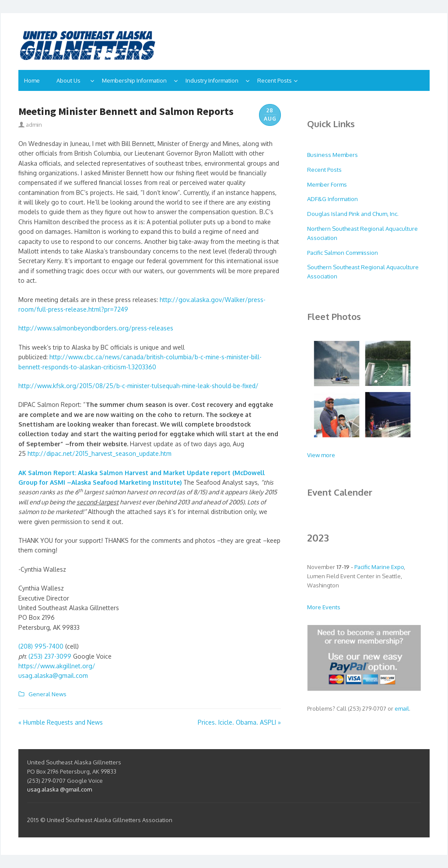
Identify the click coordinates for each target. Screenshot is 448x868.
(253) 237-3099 (50, 656)
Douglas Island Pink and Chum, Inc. (353, 214)
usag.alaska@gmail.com (53, 675)
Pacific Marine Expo (379, 567)
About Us (72, 80)
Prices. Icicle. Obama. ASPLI (239, 722)
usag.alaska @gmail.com (59, 789)
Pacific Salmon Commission (343, 253)
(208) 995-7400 (41, 646)
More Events (324, 607)
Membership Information (137, 80)
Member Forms (327, 184)
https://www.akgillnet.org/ (57, 666)
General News (46, 694)
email (402, 708)
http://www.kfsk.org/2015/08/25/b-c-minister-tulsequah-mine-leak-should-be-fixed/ (138, 386)
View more (321, 455)
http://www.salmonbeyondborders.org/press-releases (96, 328)
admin (30, 125)
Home (35, 80)
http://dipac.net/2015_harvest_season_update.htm (100, 453)
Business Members (332, 155)
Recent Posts (275, 80)
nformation (343, 199)
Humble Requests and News (61, 722)
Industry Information (215, 80)
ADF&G (317, 199)
